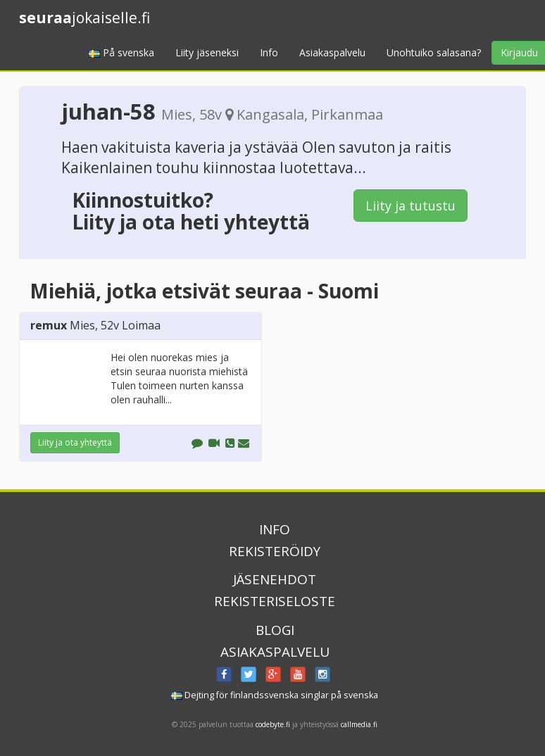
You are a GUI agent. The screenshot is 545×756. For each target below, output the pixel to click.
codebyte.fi (273, 724)
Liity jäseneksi (207, 52)
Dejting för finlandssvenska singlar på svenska (275, 695)
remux (49, 325)
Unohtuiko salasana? (434, 52)
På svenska (121, 52)
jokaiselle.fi (84, 18)
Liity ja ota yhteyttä (75, 442)
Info (269, 52)
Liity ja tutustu (411, 206)
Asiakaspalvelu (332, 52)
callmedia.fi (359, 724)
